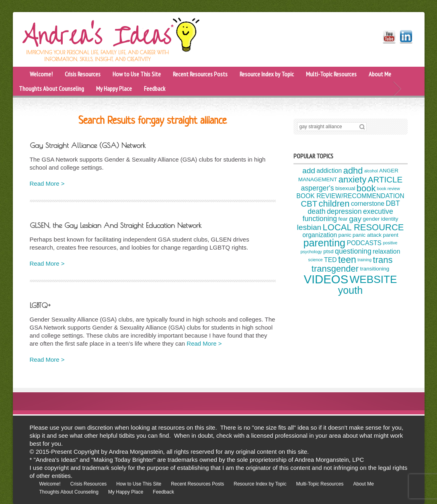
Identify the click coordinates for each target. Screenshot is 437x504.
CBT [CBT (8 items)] (309, 203)
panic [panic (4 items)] (345, 235)
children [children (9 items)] (334, 204)
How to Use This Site (137, 74)
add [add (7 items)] (309, 171)
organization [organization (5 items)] (320, 235)
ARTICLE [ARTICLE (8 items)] (385, 179)
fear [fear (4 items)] (343, 219)
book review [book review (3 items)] (389, 188)
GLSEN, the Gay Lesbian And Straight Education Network (116, 225)
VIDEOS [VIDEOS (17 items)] (326, 279)
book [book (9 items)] (366, 188)
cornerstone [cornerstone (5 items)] (368, 204)
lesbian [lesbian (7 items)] (309, 227)
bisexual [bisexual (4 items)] (345, 188)
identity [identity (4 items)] (390, 219)
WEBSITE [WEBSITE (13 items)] (373, 279)
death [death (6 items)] (316, 211)
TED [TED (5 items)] (330, 260)
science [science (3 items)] (316, 260)
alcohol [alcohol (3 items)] (371, 171)
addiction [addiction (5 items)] (329, 171)
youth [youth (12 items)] (350, 290)
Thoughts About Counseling (51, 88)
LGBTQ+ (40, 305)
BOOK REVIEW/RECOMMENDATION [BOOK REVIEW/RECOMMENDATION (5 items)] (350, 196)
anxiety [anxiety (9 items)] (353, 179)
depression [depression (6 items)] (344, 211)
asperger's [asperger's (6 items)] (317, 188)
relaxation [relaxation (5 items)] (386, 251)
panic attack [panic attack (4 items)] (367, 235)
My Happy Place (114, 88)
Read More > (47, 183)
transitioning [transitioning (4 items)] (374, 269)
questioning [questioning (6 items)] (353, 251)
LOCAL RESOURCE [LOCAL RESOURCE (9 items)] (363, 227)
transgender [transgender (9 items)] (335, 269)
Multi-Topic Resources (331, 74)
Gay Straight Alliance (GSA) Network (88, 145)
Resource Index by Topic (267, 74)
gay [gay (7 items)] (355, 219)
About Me (380, 74)
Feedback (155, 88)
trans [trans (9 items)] (383, 260)
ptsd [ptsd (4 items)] (328, 252)
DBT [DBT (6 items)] (393, 203)
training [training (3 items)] (364, 260)
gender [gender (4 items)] (371, 219)
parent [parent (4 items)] (390, 235)
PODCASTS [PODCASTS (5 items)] (364, 243)
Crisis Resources (83, 74)
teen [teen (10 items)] (347, 260)
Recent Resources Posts (200, 74)
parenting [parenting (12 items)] (324, 243)
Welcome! (41, 74)
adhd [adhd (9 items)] (353, 171)
